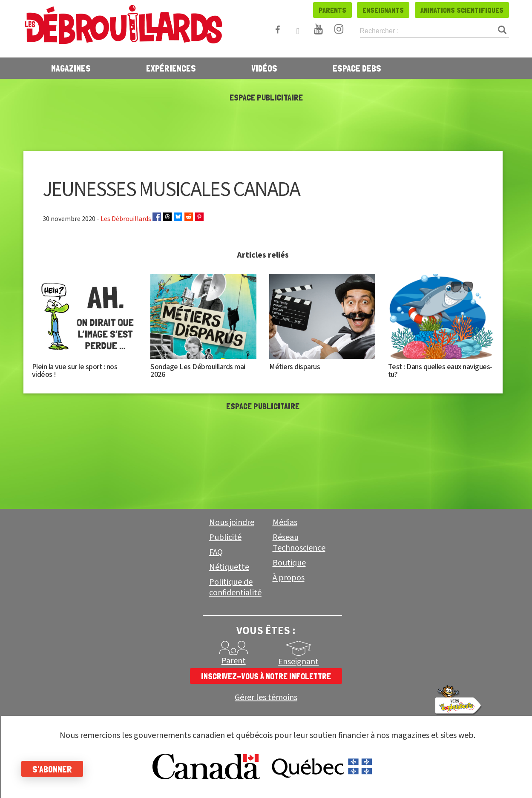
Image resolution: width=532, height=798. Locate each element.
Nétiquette (229, 567)
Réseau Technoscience (299, 543)
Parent (234, 661)
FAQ (216, 552)
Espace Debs (357, 68)
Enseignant (298, 662)
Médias (285, 522)
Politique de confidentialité (235, 587)
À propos (289, 578)
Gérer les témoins (266, 698)
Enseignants (383, 10)
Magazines (71, 68)
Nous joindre (232, 522)
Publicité (225, 537)
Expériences (171, 68)
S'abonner (52, 769)
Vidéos (264, 68)
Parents (332, 10)
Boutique (289, 563)
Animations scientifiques (462, 10)
